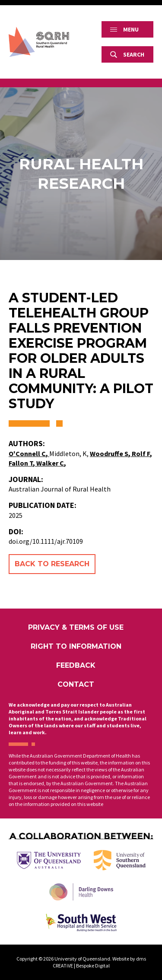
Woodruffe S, (111, 454)
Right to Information (76, 646)
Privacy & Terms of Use (76, 627)
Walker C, (51, 463)
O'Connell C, (29, 454)
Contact (76, 684)
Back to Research (52, 564)
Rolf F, (142, 454)
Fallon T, (22, 463)
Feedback (76, 665)
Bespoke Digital (93, 966)
